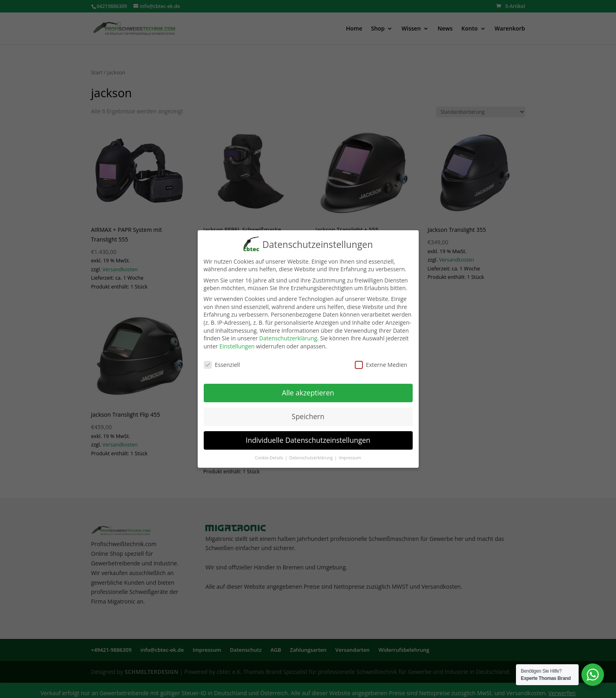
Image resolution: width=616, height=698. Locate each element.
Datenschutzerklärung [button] (312, 456)
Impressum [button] (350, 456)
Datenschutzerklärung (288, 337)
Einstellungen (237, 344)
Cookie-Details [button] (269, 456)
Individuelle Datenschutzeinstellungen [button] (308, 438)
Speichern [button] (308, 415)
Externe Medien (381, 363)
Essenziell (222, 363)
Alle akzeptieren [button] (308, 391)
